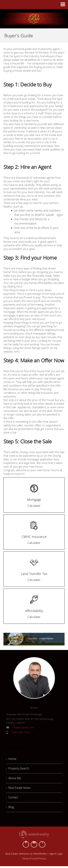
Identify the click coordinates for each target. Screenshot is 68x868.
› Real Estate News (18, 789)
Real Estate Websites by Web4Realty (26, 855)
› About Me (14, 779)
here (19, 286)
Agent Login (56, 855)
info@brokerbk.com (23, 727)
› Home (11, 759)
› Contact (12, 799)
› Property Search (18, 769)
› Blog (10, 809)
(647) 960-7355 (21, 732)
